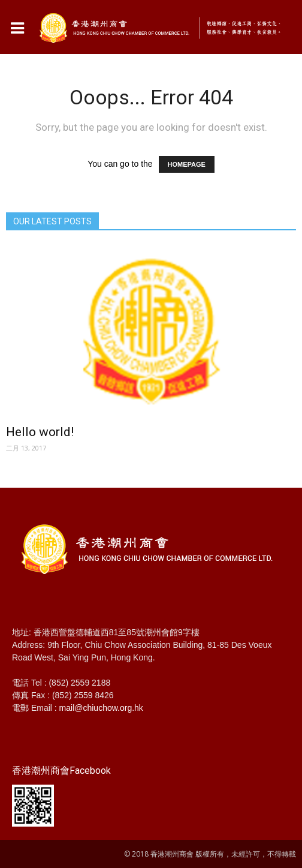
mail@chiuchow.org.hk (101, 708)
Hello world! (40, 432)
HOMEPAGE (187, 164)
